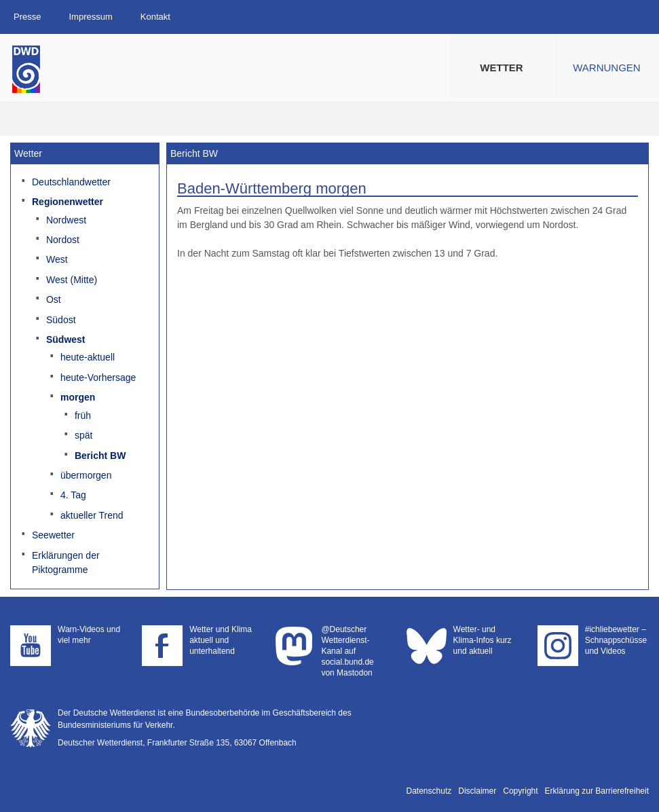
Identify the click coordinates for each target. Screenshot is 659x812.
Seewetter (53, 535)
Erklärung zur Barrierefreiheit (597, 791)
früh (83, 416)
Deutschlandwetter (71, 182)
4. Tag (73, 495)
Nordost (63, 240)
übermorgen (86, 475)
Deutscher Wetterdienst (26, 69)
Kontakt (155, 17)
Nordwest (66, 220)
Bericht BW (100, 456)
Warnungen (606, 68)
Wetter (501, 68)
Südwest (66, 339)
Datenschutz (429, 791)
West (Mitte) (72, 280)
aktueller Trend (92, 515)
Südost (61, 320)
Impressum (90, 17)
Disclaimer (477, 791)
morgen (78, 397)
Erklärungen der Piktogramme (66, 562)
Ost (54, 299)
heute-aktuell (88, 357)
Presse (27, 17)
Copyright (520, 791)
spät (83, 435)
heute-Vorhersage (98, 377)
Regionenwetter (68, 202)
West (57, 259)
